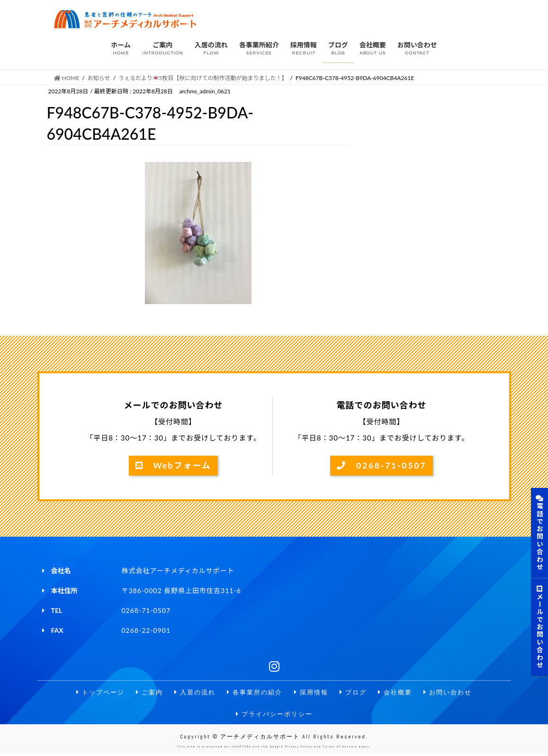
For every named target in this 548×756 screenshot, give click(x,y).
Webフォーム (173, 466)
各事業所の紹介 (254, 693)
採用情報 (313, 693)
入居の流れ (191, 693)
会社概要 (400, 693)
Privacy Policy (299, 749)
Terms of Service (340, 749)
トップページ (93, 693)
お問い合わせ (455, 693)
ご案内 (144, 693)
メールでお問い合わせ (540, 627)
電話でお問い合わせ (540, 533)
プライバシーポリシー (274, 715)
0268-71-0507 (382, 466)
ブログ (357, 693)
